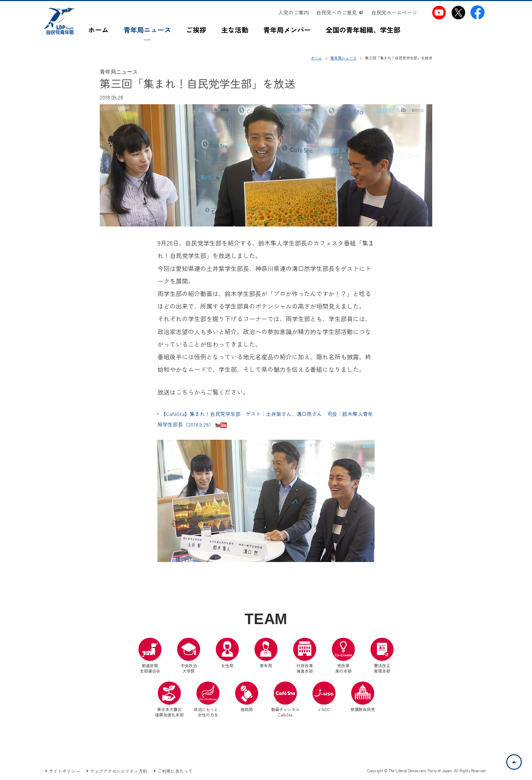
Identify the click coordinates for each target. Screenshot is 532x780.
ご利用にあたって (175, 771)
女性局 (227, 653)
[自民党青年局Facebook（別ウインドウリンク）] (478, 12)
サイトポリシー (64, 771)
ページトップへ (521, 759)
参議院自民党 (363, 697)
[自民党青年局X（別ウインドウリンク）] (458, 12)
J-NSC (324, 697)
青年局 (266, 653)
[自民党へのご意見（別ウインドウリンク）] (340, 13)
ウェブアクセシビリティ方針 (119, 771)
